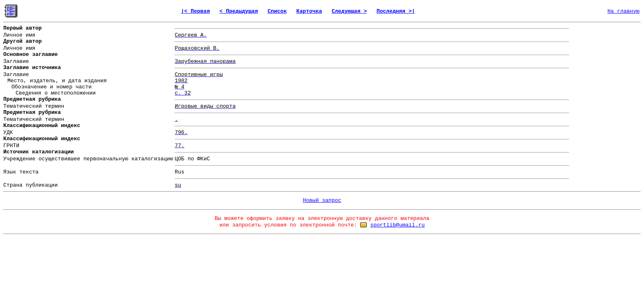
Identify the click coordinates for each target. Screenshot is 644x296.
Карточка (309, 11)
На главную (623, 11)
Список (277, 11)
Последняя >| (396, 11)
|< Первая (195, 11)
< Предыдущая (239, 11)
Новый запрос (322, 200)
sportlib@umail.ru (397, 225)
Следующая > (349, 11)
